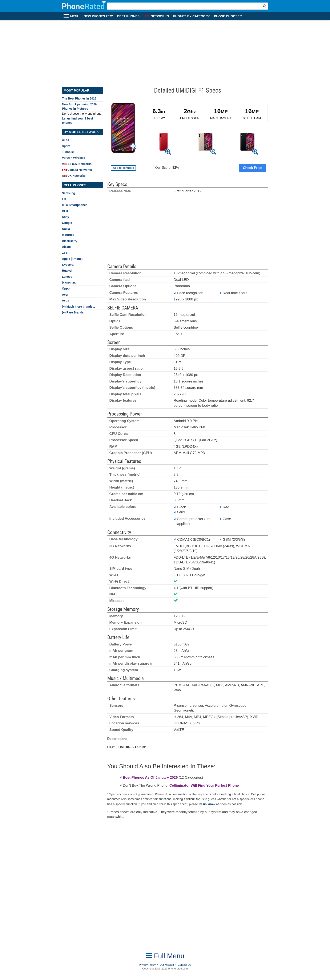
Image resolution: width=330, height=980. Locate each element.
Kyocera (68, 265)
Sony (66, 217)
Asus (66, 300)
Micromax (69, 283)
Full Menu (165, 956)
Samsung (69, 193)
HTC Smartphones (75, 205)
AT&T (66, 140)
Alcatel (67, 247)
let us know (207, 804)
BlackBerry (70, 241)
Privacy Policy (147, 965)
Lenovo (67, 277)
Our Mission (167, 965)
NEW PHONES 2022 (98, 16)
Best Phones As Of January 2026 (150, 777)
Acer (65, 295)
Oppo (66, 288)
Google (67, 223)
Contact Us (184, 965)
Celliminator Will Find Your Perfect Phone (204, 785)
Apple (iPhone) (72, 259)
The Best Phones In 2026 (79, 98)
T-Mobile (68, 152)
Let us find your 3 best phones (78, 120)
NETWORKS (156, 16)
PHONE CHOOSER (228, 16)
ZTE (65, 253)
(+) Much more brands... (79, 307)
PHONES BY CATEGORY (192, 16)
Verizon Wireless (74, 158)
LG (64, 199)
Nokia (66, 229)
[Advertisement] (165, 52)
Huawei (67, 271)
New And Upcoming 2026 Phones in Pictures (79, 106)
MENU (75, 16)
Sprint (66, 146)
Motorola (68, 235)
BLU (65, 211)
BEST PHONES (128, 16)
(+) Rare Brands (73, 312)
